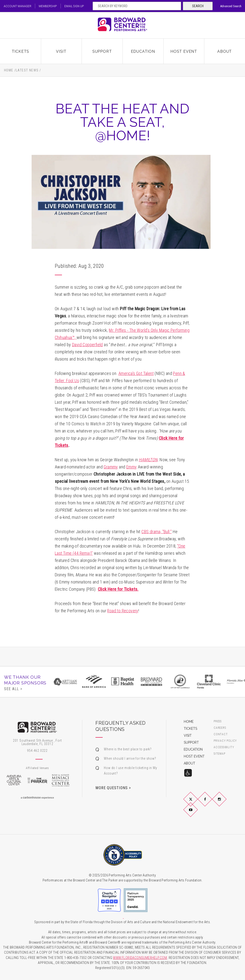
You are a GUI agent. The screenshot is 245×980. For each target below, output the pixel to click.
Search (198, 6)
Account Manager (17, 6)
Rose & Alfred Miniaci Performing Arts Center (61, 780)
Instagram (225, 803)
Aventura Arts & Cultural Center (14, 780)
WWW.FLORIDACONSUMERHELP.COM (140, 958)
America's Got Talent (136, 373)
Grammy (111, 467)
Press (218, 721)
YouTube (196, 814)
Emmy (132, 467)
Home (9, 70)
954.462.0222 (37, 751)
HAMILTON (148, 460)
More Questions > (113, 788)
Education (143, 51)
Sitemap (220, 754)
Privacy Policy (225, 741)
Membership (48, 6)
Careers (220, 728)
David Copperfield (87, 345)
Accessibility (224, 747)
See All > (13, 689)
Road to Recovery (123, 611)
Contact (221, 734)
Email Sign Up (75, 6)
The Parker (37, 780)
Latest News (27, 70)
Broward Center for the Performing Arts (122, 25)
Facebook (211, 803)
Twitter (196, 803)
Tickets (21, 51)
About (225, 51)
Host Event (184, 51)
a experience (37, 798)
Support (102, 51)
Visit (61, 51)
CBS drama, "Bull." (156, 532)
